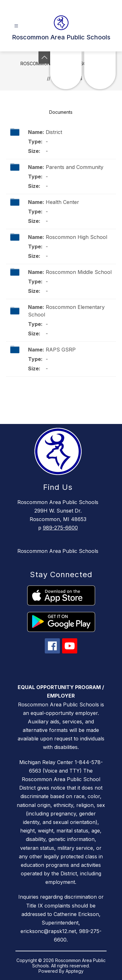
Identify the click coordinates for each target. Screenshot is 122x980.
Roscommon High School (76, 237)
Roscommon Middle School (79, 272)
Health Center (62, 202)
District (54, 132)
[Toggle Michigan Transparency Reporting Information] (44, 58)
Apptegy (75, 971)
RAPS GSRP (61, 350)
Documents (61, 112)
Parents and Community (75, 167)
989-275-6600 (60, 528)
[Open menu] (16, 26)
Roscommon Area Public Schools (58, 551)
